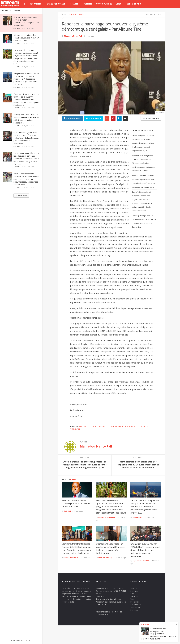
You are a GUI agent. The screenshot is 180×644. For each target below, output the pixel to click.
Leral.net (134, 588)
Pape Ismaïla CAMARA (106, 517)
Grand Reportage (56, 4)
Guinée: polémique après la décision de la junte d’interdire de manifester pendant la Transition (144, 221)
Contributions (104, 4)
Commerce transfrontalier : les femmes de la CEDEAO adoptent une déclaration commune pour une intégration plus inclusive (27, 100)
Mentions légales (103, 612)
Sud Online (135, 602)
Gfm (132, 594)
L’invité (74, 4)
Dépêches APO (134, 4)
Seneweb (134, 591)
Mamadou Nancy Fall (73, 36)
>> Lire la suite (68, 602)
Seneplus (134, 610)
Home (64, 14)
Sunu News (135, 607)
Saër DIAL (67, 511)
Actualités (36, 4)
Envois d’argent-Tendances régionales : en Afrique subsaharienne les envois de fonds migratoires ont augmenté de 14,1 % (143, 143)
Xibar (132, 599)
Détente (88, 4)
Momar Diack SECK (71, 558)
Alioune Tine (85, 426)
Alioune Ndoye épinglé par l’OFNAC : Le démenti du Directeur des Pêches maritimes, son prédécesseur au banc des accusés (144, 163)
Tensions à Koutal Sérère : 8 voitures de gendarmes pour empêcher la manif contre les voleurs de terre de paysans (143, 181)
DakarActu (135, 596)
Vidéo (119, 4)
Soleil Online (136, 605)
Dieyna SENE (137, 517)
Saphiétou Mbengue (106, 558)
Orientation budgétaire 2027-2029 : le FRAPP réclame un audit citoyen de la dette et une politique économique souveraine (26, 138)
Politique (82, 14)
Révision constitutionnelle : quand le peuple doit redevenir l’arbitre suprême (26, 38)
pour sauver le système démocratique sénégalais (114, 426)
